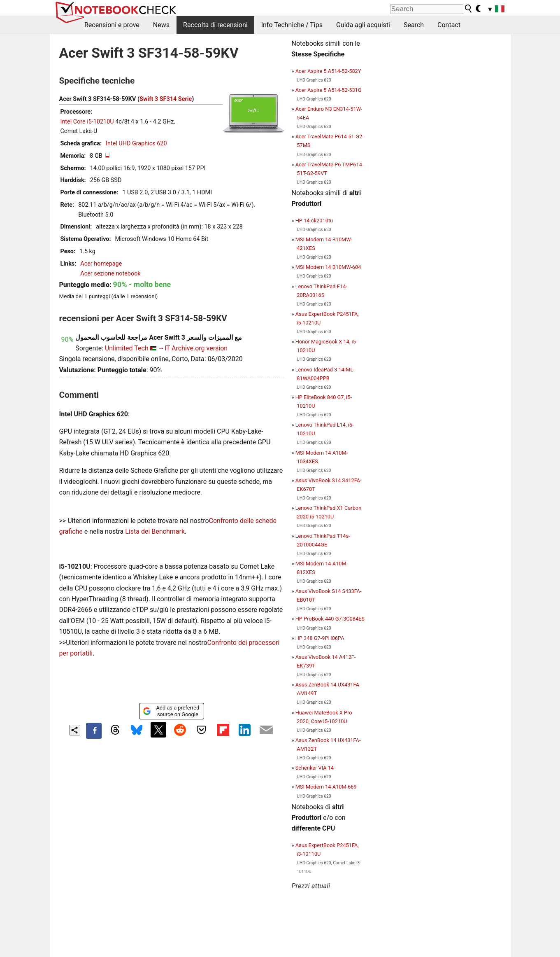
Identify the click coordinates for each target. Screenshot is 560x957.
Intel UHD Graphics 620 (136, 144)
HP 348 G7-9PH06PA (320, 638)
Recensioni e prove (112, 25)
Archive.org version (200, 348)
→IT (164, 348)
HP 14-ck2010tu (314, 221)
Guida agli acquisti (363, 25)
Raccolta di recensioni (215, 25)
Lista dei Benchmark (155, 531)
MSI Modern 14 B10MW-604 (328, 267)
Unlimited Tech (127, 348)
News (161, 25)
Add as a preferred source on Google (171, 711)
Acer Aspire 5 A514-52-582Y (328, 71)
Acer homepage (101, 264)
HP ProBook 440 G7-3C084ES (330, 619)
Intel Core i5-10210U (87, 122)
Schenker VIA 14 (315, 768)
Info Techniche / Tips (292, 25)
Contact (449, 25)
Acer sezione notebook (110, 274)
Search (414, 25)
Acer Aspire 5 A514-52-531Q (329, 90)
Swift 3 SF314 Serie (166, 99)
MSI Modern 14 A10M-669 (326, 787)
